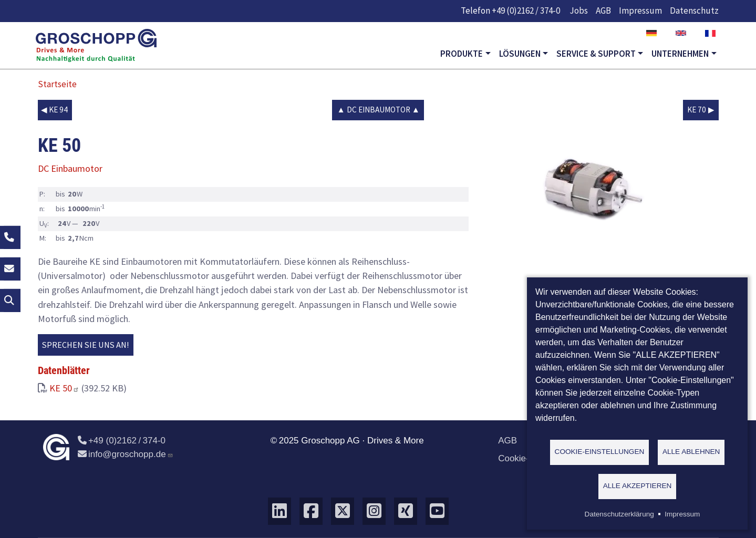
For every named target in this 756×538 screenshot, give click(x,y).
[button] (584, 186)
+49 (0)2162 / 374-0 (526, 11)
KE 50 (64, 388)
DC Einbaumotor (379, 110)
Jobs (579, 11)
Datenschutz (694, 11)
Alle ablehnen (691, 452)
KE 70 (697, 110)
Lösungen (520, 54)
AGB (603, 11)
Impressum (640, 11)
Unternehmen (680, 54)
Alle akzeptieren (638, 486)
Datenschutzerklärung (619, 514)
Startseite (57, 84)
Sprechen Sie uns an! (86, 345)
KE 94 (58, 110)
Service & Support (596, 54)
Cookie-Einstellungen (600, 452)
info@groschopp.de (126, 454)
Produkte (462, 54)
